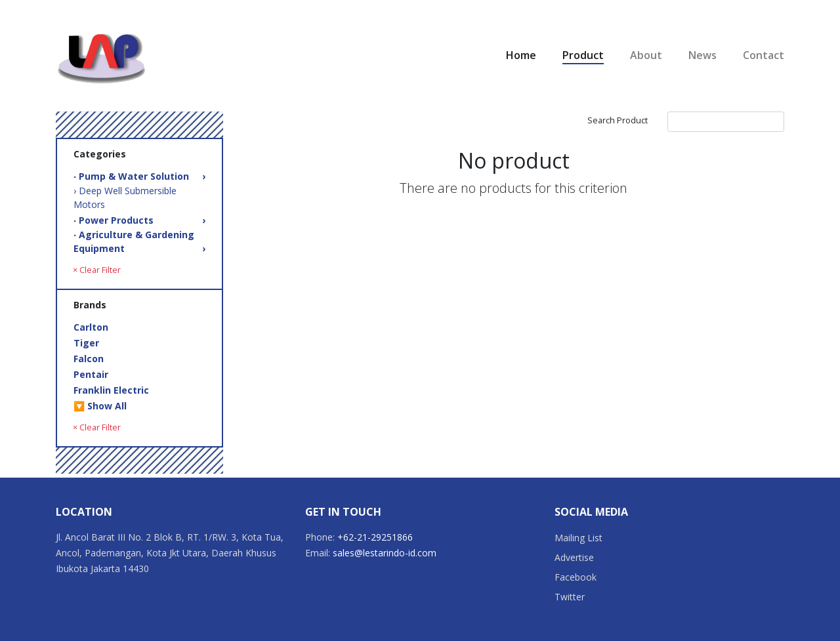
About (646, 55)
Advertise (574, 557)
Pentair (91, 374)
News (703, 55)
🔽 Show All (100, 406)
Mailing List (578, 538)
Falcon (89, 359)
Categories (100, 154)
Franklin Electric (111, 390)
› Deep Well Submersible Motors (125, 197)
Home (521, 55)
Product (583, 55)
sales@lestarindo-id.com (385, 553)
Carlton (91, 327)
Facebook (576, 577)
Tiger (86, 343)
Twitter (570, 597)
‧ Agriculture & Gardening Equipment (139, 242)
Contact (764, 55)
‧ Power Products (139, 220)
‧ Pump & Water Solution (139, 176)
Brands (90, 305)
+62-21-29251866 (375, 537)
